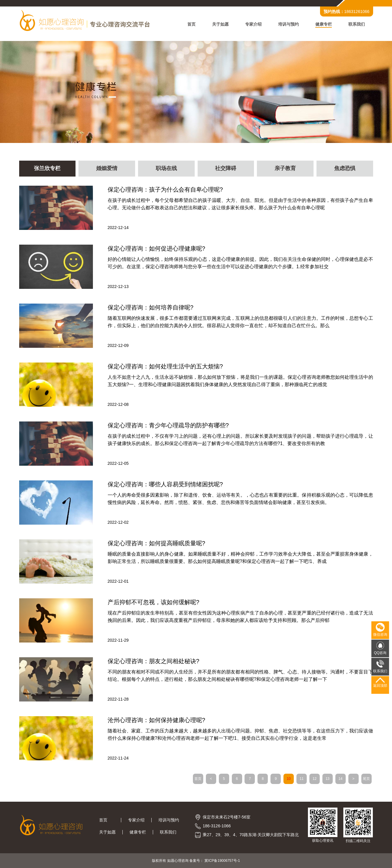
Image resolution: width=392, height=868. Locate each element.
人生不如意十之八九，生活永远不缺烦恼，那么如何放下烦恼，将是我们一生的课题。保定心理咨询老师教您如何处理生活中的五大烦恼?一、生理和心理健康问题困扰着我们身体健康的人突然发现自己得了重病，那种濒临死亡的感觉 (240, 381)
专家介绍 (253, 24)
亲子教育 (285, 169)
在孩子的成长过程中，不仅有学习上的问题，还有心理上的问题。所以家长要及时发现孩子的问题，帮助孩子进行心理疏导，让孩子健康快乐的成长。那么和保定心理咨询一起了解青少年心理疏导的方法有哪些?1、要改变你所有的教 (240, 440)
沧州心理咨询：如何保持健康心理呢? (156, 720)
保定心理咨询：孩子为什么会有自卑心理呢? (165, 190)
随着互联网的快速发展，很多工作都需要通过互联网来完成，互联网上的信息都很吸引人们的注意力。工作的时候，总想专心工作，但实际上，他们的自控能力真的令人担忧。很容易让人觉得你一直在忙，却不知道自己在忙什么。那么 (240, 322)
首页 (191, 24)
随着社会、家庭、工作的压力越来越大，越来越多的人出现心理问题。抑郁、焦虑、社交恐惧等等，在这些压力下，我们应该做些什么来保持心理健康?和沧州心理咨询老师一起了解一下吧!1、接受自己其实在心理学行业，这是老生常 (240, 734)
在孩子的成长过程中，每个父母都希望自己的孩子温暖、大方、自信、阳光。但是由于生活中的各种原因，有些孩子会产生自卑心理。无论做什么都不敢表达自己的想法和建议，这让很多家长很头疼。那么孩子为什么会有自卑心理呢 (240, 204)
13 (328, 779)
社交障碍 (226, 169)
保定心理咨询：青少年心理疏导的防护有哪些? (168, 425)
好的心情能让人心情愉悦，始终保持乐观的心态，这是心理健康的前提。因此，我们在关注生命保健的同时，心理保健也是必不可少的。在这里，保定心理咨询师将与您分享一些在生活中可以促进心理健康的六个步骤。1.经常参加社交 (240, 263)
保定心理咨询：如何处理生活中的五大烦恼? (165, 366)
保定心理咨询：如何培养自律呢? (151, 307)
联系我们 (357, 24)
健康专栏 (324, 24)
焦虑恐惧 (345, 169)
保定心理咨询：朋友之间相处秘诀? (154, 661)
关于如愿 (220, 24)
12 (315, 779)
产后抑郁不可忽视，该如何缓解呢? (154, 602)
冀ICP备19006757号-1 (222, 861)
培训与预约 (288, 24)
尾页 (366, 779)
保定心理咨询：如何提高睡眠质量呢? (156, 543)
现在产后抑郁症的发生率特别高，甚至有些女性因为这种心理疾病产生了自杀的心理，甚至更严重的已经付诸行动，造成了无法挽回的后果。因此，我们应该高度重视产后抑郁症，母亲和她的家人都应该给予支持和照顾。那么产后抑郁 (240, 617)
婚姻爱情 (107, 169)
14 (341, 779)
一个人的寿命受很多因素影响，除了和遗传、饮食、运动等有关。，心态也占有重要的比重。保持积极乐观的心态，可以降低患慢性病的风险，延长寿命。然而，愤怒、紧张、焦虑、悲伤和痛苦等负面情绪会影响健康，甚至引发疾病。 (240, 499)
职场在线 (166, 169)
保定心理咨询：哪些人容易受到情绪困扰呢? (165, 484)
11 (302, 779)
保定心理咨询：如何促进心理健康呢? (156, 248)
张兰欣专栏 (47, 169)
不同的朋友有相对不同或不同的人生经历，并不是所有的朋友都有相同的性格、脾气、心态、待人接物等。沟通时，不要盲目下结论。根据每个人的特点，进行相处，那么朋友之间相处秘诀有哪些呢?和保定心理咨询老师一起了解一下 (240, 676)
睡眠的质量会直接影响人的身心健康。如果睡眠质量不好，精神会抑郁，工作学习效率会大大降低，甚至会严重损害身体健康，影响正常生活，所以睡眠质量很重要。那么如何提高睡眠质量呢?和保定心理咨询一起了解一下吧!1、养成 (240, 558)
